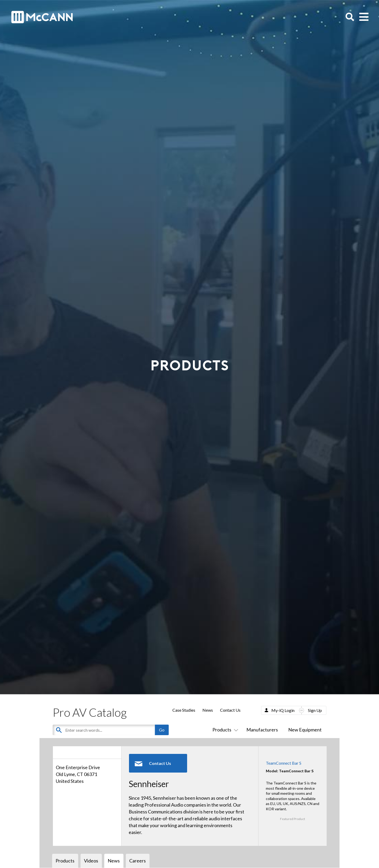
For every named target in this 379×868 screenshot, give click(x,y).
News (208, 710)
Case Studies (184, 710)
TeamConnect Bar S (284, 763)
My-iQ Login (283, 710)
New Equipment (305, 730)
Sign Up (315, 710)
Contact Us (230, 710)
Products (224, 730)
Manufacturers (262, 730)
